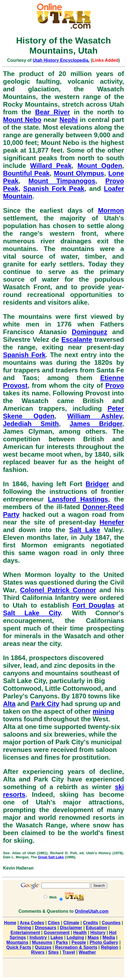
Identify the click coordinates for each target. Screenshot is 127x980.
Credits (90, 923)
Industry (38, 937)
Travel (69, 952)
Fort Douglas (94, 605)
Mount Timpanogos (62, 181)
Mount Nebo (22, 120)
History (98, 933)
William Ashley (95, 416)
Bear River (53, 112)
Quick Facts (19, 947)
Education (96, 928)
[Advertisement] (64, 969)
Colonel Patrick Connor (58, 590)
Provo (115, 385)
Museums (42, 942)
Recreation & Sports (76, 947)
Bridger (97, 484)
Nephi (69, 120)
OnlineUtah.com (92, 911)
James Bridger (96, 424)
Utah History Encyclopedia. (61, 60)
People (79, 942)
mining (104, 711)
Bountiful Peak (26, 173)
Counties (111, 923)
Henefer (112, 522)
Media (109, 937)
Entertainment (25, 933)
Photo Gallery (104, 942)
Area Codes (32, 923)
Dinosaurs (46, 928)
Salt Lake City (32, 613)
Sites (53, 952)
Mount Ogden (100, 166)
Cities (54, 923)
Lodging (75, 937)
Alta (9, 704)
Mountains (17, 942)
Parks (62, 942)
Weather (87, 952)
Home (10, 923)
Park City (45, 704)
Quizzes (43, 947)
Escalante (77, 339)
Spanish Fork (24, 355)
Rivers (38, 952)
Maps (93, 937)
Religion (110, 947)
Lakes (57, 937)
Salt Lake (85, 530)
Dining (24, 928)
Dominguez (90, 332)
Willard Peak (51, 166)
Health (80, 933)
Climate (71, 923)
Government (57, 933)
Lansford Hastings (78, 499)
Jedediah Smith (31, 424)
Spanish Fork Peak (54, 189)
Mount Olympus (79, 173)
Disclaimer (71, 928)
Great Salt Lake (51, 857)
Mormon (111, 210)
